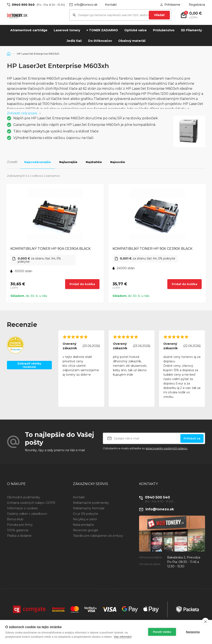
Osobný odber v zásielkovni (27, 514)
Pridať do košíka (82, 284)
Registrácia (197, 5)
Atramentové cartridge (29, 30)
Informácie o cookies (22, 508)
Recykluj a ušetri (85, 519)
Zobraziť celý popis (22, 113)
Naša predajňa (83, 525)
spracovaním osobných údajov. (167, 448)
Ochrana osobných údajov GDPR (31, 503)
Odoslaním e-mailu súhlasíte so (145, 448)
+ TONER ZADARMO (102, 30)
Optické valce (136, 30)
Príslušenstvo (164, 30)
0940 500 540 (23, 5)
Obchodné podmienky (23, 497)
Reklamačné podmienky (91, 503)
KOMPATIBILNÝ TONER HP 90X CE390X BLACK (152, 249)
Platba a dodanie (19, 536)
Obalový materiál (132, 41)
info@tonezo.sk (86, 5)
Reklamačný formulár (89, 508)
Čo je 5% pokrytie (86, 514)
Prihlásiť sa (192, 438)
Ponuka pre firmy (20, 525)
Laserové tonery (67, 30)
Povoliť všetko (162, 632)
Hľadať (159, 15)
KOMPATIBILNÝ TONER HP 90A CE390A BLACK (50, 249)
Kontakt (111, 5)
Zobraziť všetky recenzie (29, 365)
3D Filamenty (191, 30)
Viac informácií (123, 637)
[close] (205, 621)
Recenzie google (86, 530)
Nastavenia (193, 632)
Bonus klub (15, 519)
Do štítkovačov (100, 41)
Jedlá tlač (74, 41)
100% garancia (18, 530)
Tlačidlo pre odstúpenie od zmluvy (98, 536)
